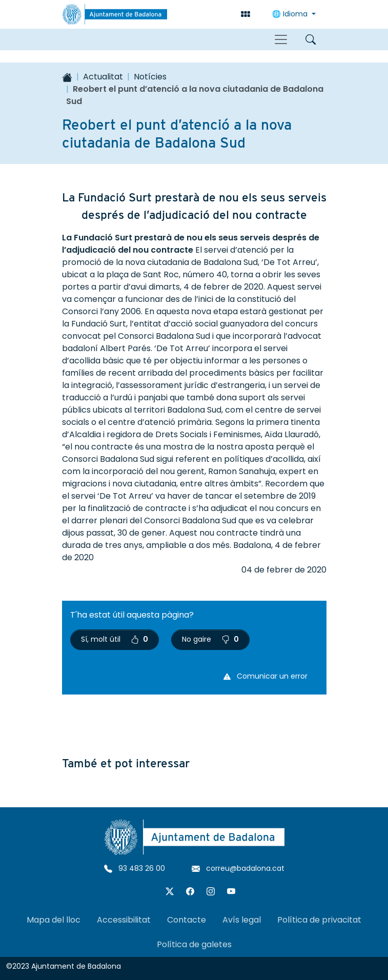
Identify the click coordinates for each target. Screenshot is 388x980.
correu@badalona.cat (238, 868)
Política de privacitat (319, 920)
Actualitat (103, 77)
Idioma (291, 14)
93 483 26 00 (135, 868)
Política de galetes (194, 944)
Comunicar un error (266, 676)
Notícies (150, 77)
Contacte (187, 920)
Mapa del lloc (54, 920)
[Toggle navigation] (281, 39)
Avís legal (242, 920)
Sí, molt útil (115, 639)
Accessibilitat (124, 920)
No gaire (210, 639)
